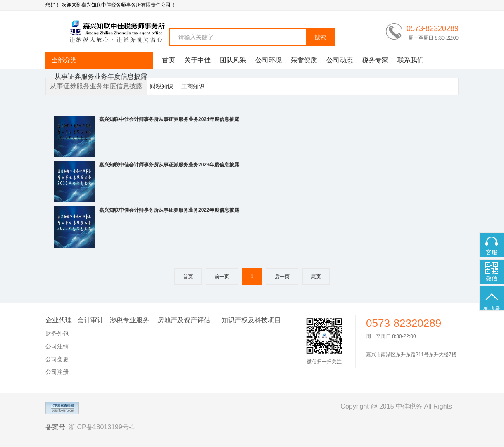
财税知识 (162, 86)
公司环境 (269, 60)
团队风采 (233, 60)
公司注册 (57, 372)
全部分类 (64, 60)
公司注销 (57, 346)
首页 (169, 60)
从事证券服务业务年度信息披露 (101, 77)
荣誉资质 (304, 60)
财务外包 (57, 333)
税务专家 (375, 60)
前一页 (222, 277)
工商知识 (193, 86)
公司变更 (57, 359)
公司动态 (340, 60)
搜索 (320, 37)
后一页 (282, 277)
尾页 (316, 277)
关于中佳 (197, 60)
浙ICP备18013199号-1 (102, 427)
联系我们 (411, 60)
